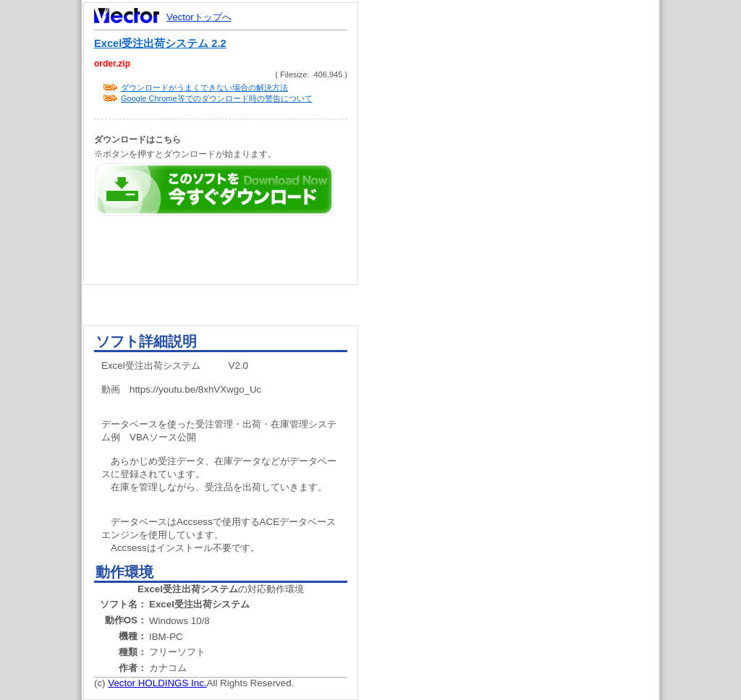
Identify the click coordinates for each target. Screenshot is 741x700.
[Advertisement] (521, 275)
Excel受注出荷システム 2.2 (160, 43)
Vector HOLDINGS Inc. (157, 683)
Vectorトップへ (199, 17)
